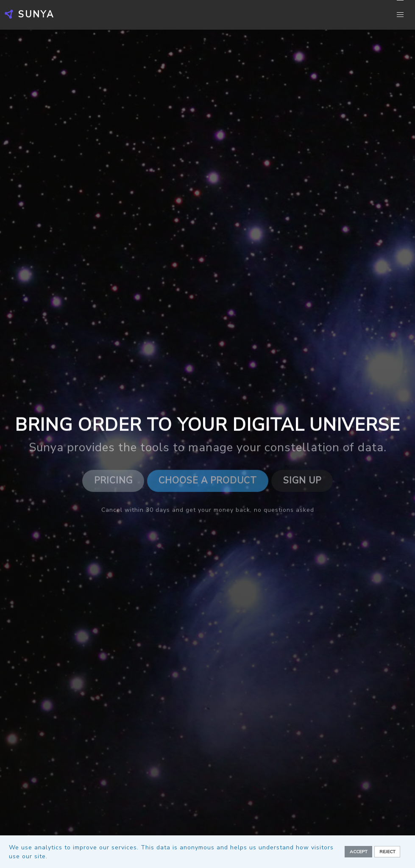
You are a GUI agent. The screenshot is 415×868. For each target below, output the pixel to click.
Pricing (113, 482)
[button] (400, 15)
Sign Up (302, 482)
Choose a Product (208, 482)
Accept (359, 852)
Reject (387, 852)
